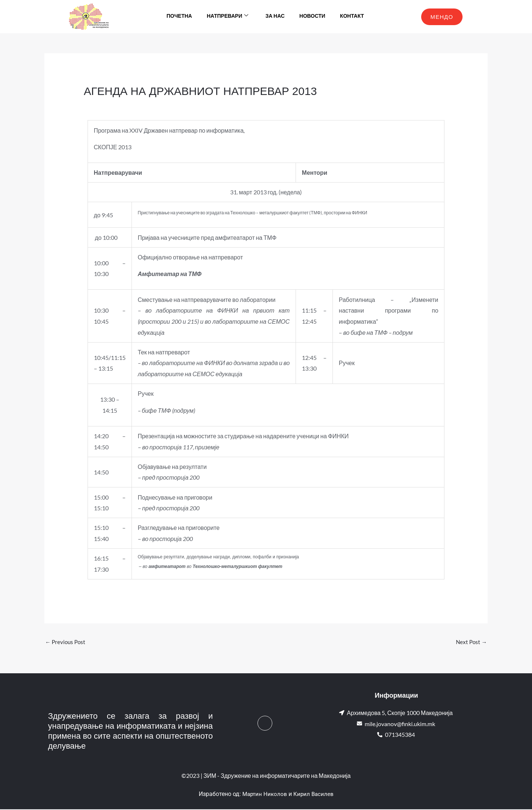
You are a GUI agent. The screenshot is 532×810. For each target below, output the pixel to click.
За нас (275, 16)
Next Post (471, 642)
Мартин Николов (264, 795)
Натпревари (228, 17)
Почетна (179, 16)
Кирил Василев (314, 795)
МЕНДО (442, 17)
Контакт (352, 16)
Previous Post (66, 642)
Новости (312, 16)
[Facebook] (265, 724)
